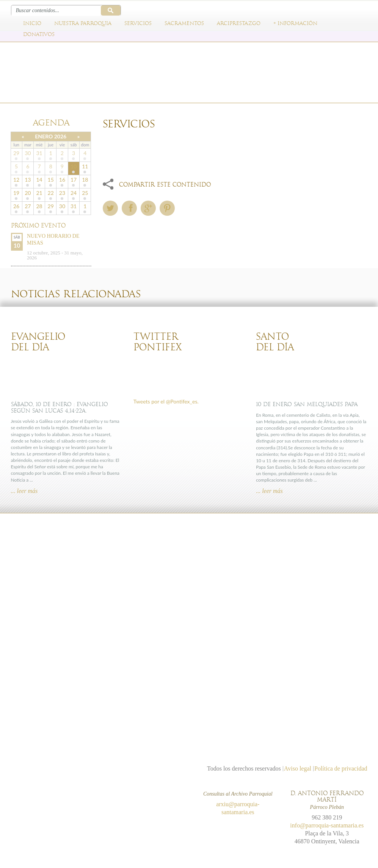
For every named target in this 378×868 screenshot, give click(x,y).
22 (51, 193)
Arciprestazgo (239, 24)
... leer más (24, 491)
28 (39, 206)
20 (28, 193)
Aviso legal (298, 768)
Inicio (32, 24)
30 (28, 153)
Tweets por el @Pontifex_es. (166, 401)
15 (51, 180)
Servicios (138, 24)
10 (74, 166)
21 (39, 193)
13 (28, 180)
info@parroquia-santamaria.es (327, 825)
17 (74, 180)
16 (62, 180)
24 (74, 193)
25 (85, 193)
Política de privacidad (341, 768)
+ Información (295, 24)
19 (16, 193)
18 (85, 180)
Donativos (39, 35)
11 (85, 166)
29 (16, 153)
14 (39, 180)
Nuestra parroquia (83, 24)
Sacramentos (184, 24)
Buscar (111, 10)
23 (62, 193)
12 (16, 180)
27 (28, 206)
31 (39, 153)
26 (16, 206)
